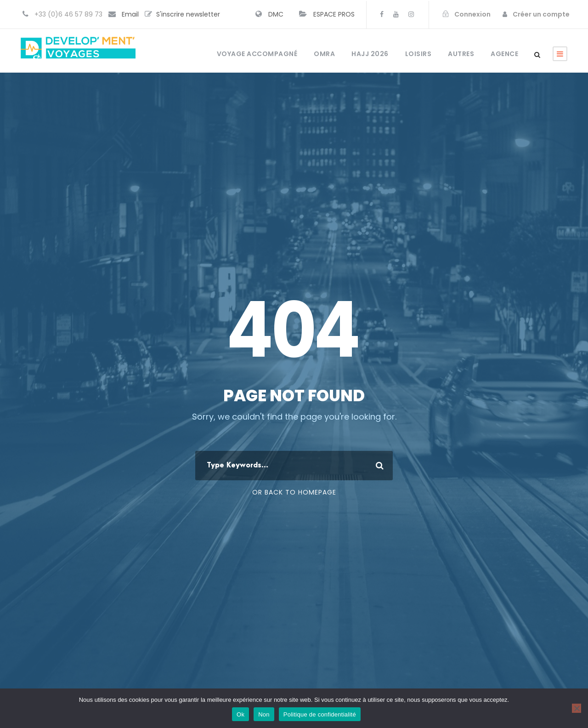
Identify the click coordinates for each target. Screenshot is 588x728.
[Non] (577, 708)
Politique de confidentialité (320, 714)
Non (264, 714)
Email (130, 14)
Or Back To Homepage (294, 492)
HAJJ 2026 (370, 54)
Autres (461, 54)
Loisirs (418, 54)
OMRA (324, 54)
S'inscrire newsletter (188, 14)
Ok (240, 714)
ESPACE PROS (334, 14)
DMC (276, 14)
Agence (504, 54)
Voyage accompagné (257, 54)
